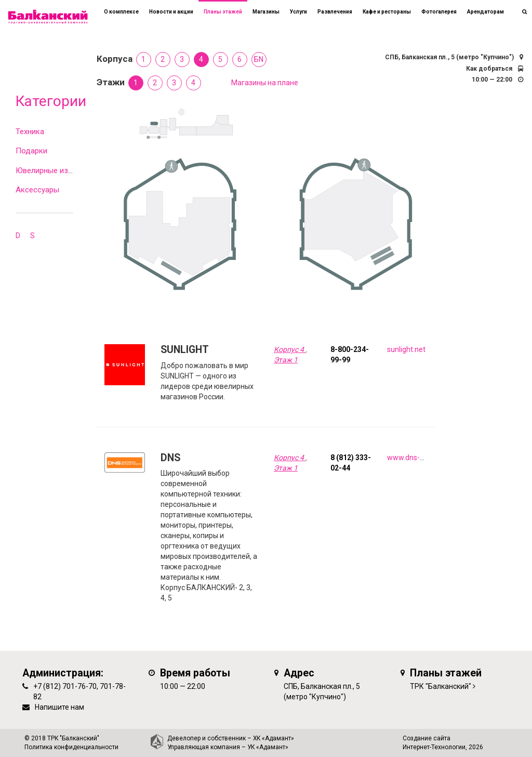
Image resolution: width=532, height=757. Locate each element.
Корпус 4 (290, 349)
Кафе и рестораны (387, 12)
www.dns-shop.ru (416, 458)
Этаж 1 (286, 360)
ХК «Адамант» (274, 738)
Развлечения (335, 12)
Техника (30, 132)
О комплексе (121, 12)
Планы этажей (223, 12)
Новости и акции (171, 12)
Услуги (298, 12)
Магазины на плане (265, 83)
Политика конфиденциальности (71, 747)
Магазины (266, 12)
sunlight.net (406, 349)
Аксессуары (37, 190)
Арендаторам (486, 12)
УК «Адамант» (268, 747)
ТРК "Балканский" (441, 686)
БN (259, 59)
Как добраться (489, 69)
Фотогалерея (439, 12)
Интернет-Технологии (434, 747)
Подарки (31, 151)
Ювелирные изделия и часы (66, 171)
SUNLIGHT (185, 350)
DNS (170, 458)
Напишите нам (59, 707)
